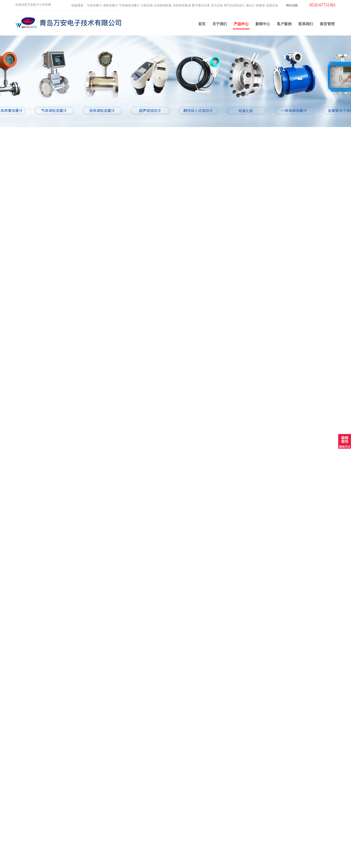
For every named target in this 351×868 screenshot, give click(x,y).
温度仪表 (272, 4)
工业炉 (100, 840)
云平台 (100, 834)
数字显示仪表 (201, 4)
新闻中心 (263, 23)
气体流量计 (94, 4)
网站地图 (292, 4)
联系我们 (306, 23)
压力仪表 (217, 4)
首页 (202, 23)
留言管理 (327, 23)
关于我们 (220, 23)
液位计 (250, 4)
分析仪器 (147, 4)
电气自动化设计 (234, 4)
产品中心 (241, 25)
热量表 (261, 4)
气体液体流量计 (129, 4)
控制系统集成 (182, 4)
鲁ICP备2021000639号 (214, 861)
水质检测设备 (163, 4)
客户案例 (284, 23)
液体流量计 (110, 4)
